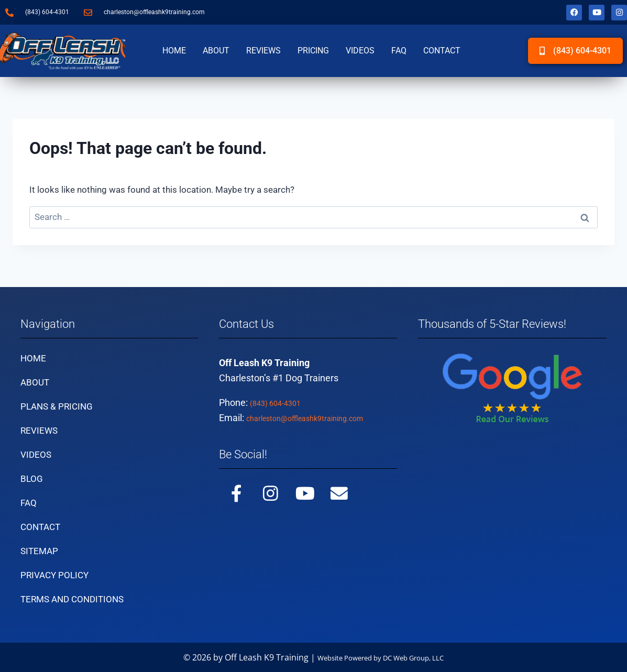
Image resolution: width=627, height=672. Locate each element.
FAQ (399, 51)
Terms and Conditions (72, 599)
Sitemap (39, 551)
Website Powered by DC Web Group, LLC (381, 657)
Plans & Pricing (57, 406)
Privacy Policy (54, 575)
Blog (32, 479)
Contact (442, 51)
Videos (360, 51)
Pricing (313, 51)
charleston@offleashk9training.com (320, 418)
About (216, 51)
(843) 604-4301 (282, 403)
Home (174, 51)
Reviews (263, 51)
